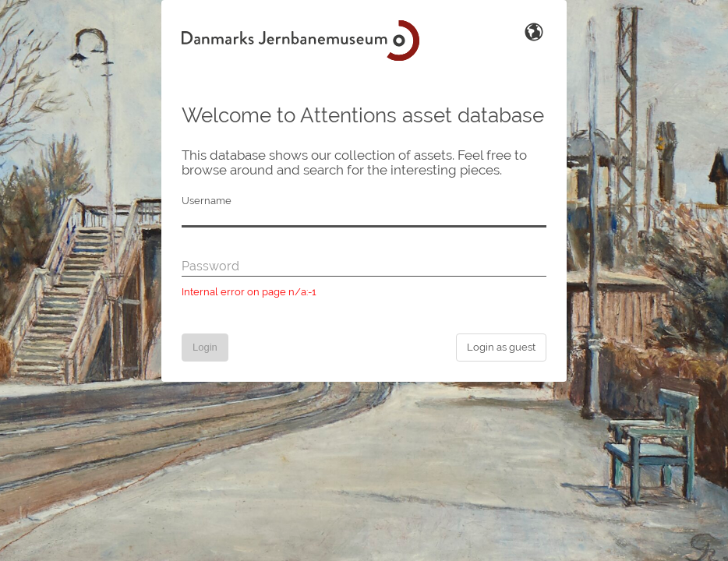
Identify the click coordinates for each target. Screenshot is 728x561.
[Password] (364, 267)
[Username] (364, 218)
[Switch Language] (534, 30)
